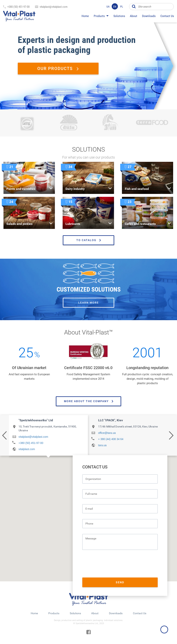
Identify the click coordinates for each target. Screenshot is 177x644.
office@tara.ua (107, 433)
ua (108, 7)
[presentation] (112, 564)
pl (122, 7)
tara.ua (102, 445)
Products (99, 16)
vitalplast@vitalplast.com (54, 7)
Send (120, 582)
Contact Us (167, 16)
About (134, 16)
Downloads (149, 16)
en (115, 7)
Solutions (119, 16)
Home (85, 16)
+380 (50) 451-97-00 (18, 7)
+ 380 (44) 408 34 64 (111, 439)
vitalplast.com (27, 449)
